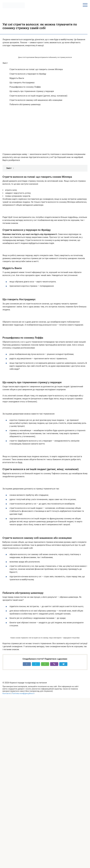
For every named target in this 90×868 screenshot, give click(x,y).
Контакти (6, 693)
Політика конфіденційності (23, 693)
